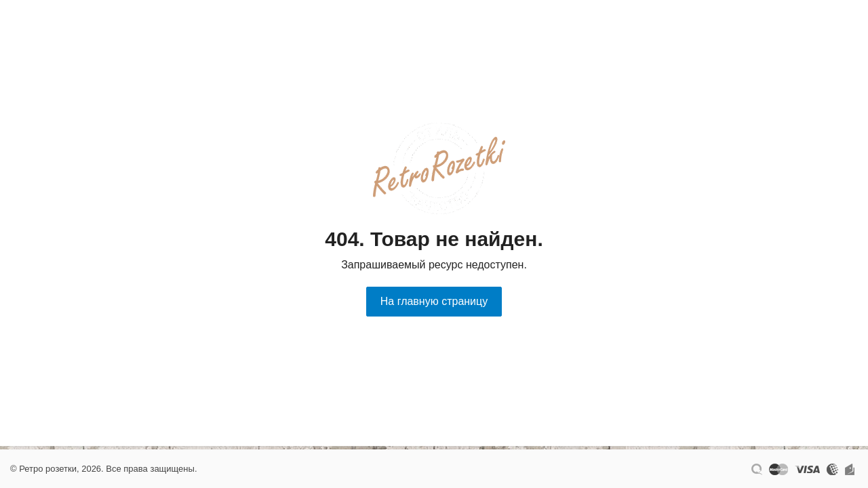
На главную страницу (434, 301)
